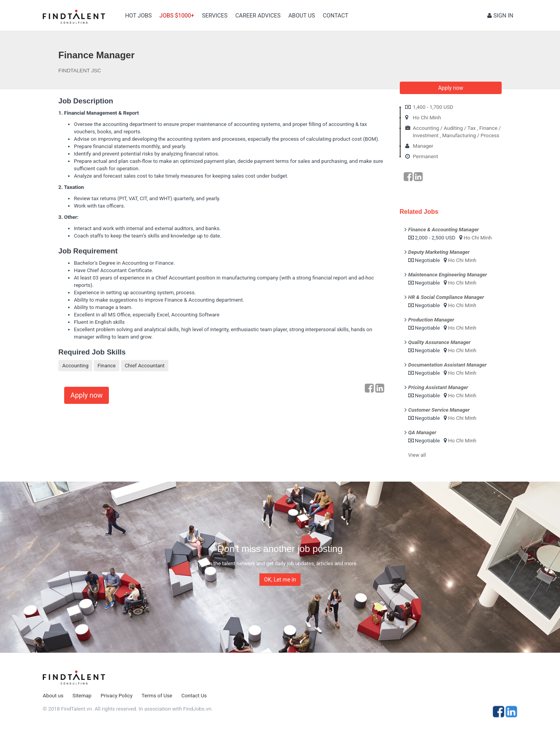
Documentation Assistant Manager (448, 365)
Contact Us (194, 696)
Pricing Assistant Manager (438, 387)
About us (302, 16)
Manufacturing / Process (471, 135)
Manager (423, 146)
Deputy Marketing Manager (439, 252)
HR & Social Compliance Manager (446, 297)
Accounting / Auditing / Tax (444, 128)
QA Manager (422, 432)
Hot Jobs (138, 16)
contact (336, 16)
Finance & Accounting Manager (444, 230)
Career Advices (258, 16)
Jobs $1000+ (177, 16)
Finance (107, 366)
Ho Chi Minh (427, 118)
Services (215, 16)
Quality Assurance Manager (439, 342)
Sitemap (82, 696)
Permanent (426, 156)
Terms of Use (157, 696)
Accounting (75, 366)
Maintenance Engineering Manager (448, 275)
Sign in (500, 16)
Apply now (87, 395)
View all (417, 455)
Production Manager (431, 320)
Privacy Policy (117, 696)
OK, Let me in (280, 580)
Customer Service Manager (439, 410)
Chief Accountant (145, 366)
